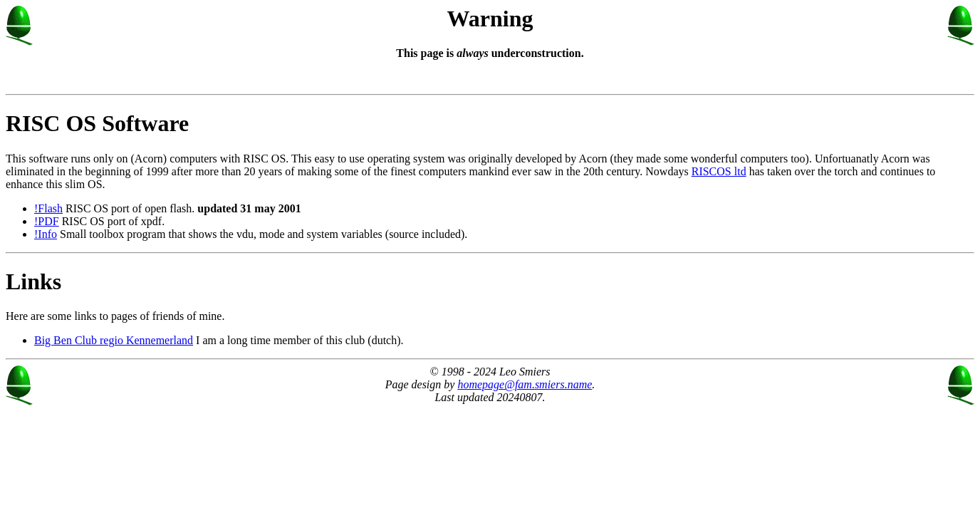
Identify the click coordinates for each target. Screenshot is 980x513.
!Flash (48, 208)
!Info (46, 234)
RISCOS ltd (719, 171)
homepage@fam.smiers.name (525, 384)
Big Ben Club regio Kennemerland (114, 340)
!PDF (47, 221)
